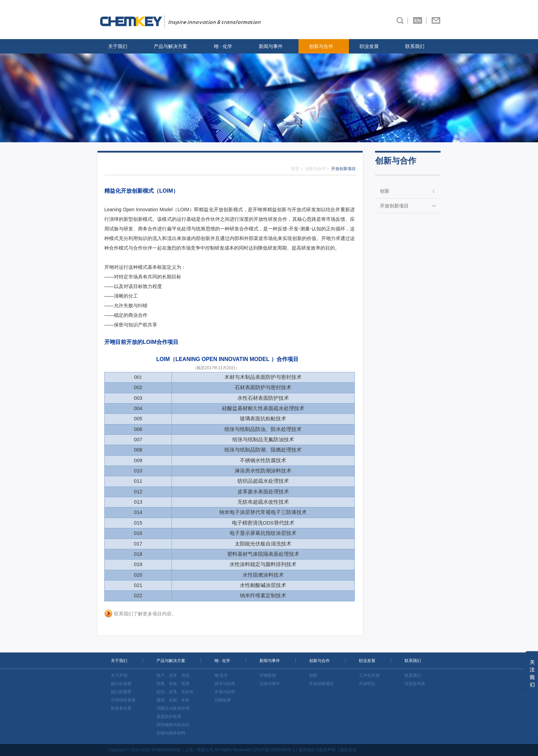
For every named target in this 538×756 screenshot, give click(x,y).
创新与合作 (321, 46)
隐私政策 (348, 750)
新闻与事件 (271, 46)
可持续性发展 (123, 700)
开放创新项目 (394, 206)
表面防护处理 (169, 717)
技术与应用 (225, 684)
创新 (385, 191)
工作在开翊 (369, 675)
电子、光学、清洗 (173, 675)
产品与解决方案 (171, 46)
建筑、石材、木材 (173, 700)
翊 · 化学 (223, 46)
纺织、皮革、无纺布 (175, 692)
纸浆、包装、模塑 (173, 684)
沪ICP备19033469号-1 (274, 750)
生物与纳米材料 (171, 733)
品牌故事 (223, 700)
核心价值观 (121, 684)
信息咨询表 (415, 684)
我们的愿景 (121, 692)
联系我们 (415, 46)
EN (417, 21)
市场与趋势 (225, 692)
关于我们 (118, 46)
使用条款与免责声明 (317, 750)
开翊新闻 (268, 675)
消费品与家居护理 (173, 708)
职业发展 (369, 46)
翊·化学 (221, 675)
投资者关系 (121, 708)
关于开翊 (119, 675)
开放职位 (367, 684)
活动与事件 (270, 684)
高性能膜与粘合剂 (173, 725)
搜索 (400, 21)
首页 (295, 169)
